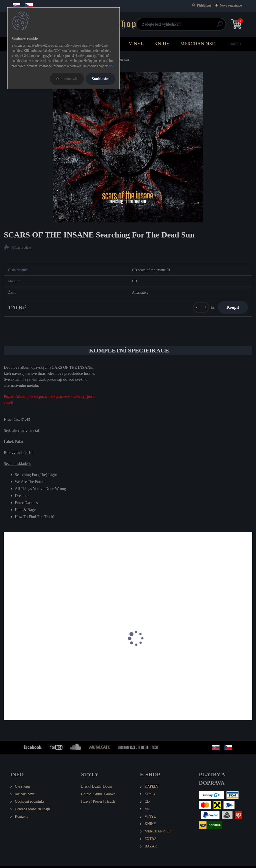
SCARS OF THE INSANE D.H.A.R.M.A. (40, 661)
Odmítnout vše (67, 79)
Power (98, 803)
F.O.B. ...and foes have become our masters (125, 661)
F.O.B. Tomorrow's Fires (194, 661)
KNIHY (162, 44)
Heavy (86, 803)
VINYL (136, 44)
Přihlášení (204, 5)
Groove (110, 796)
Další (233, 44)
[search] (188, 26)
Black (85, 788)
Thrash (110, 803)
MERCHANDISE (198, 44)
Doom (107, 788)
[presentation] (7, 647)
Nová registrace (231, 5)
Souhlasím (101, 79)
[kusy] (198, 308)
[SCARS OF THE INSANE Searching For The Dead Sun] (128, 147)
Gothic (86, 796)
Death (96, 788)
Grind (98, 796)
